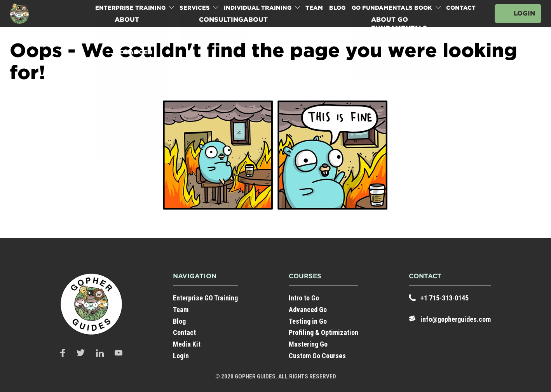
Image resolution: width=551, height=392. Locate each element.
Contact (461, 8)
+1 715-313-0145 (445, 298)
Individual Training (258, 8)
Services (195, 8)
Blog (337, 8)
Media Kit (187, 344)
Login (524, 13)
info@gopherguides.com (456, 319)
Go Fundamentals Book (392, 8)
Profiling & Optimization (323, 332)
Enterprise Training (130, 8)
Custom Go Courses (317, 356)
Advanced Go (308, 310)
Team (314, 8)
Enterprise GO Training (205, 298)
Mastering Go (308, 344)
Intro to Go (304, 298)
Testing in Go (308, 321)
